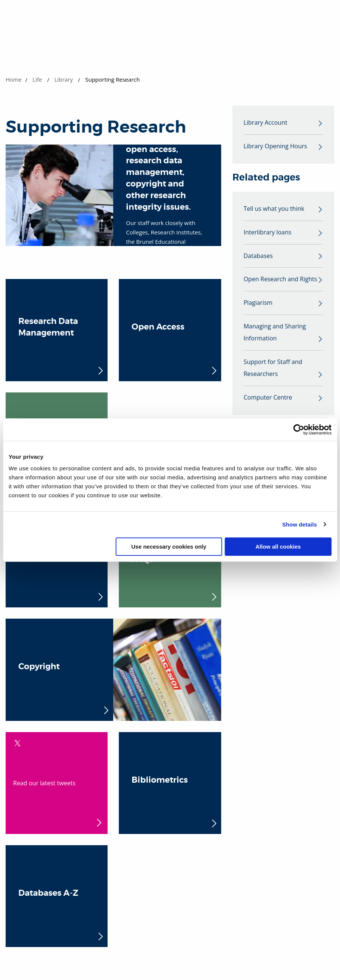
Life (37, 79)
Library (64, 79)
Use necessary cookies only (169, 547)
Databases (258, 256)
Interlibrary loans (268, 233)
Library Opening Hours (275, 146)
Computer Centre (268, 398)
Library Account (266, 123)
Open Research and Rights (280, 280)
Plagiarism (258, 303)
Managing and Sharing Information (275, 333)
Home (13, 79)
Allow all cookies (278, 547)
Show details (300, 524)
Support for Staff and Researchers (273, 368)
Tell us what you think (274, 209)
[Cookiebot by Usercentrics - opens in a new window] (299, 430)
